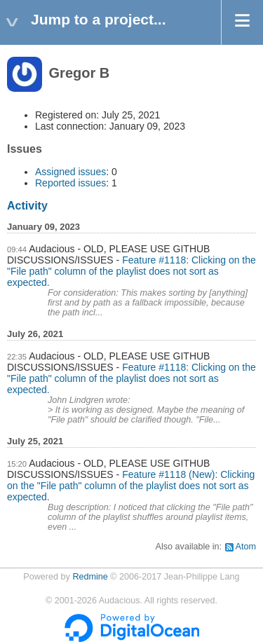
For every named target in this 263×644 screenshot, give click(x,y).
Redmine (90, 577)
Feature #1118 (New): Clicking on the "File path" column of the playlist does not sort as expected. (131, 486)
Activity (27, 206)
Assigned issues (70, 172)
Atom (246, 547)
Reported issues (70, 183)
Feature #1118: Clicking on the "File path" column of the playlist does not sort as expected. (131, 271)
